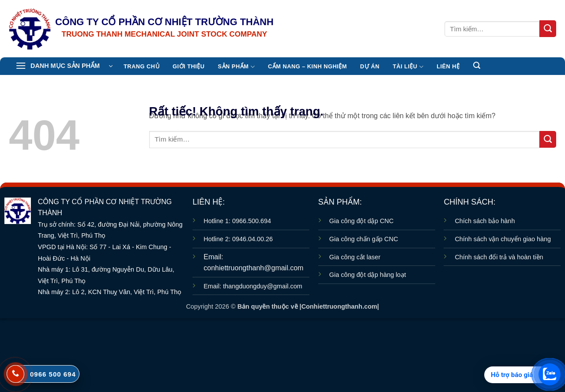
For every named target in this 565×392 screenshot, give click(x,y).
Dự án (370, 66)
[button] (64, 66)
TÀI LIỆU (408, 67)
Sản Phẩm (236, 67)
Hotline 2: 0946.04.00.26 (238, 239)
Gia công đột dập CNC (362, 221)
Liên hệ (448, 66)
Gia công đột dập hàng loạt (368, 275)
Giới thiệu (188, 66)
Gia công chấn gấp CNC (364, 239)
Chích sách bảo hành (485, 221)
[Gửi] (548, 29)
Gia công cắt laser (355, 257)
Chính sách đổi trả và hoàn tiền (499, 257)
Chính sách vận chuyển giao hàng (503, 239)
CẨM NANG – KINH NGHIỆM (307, 66)
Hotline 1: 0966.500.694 (237, 221)
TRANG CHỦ (141, 66)
